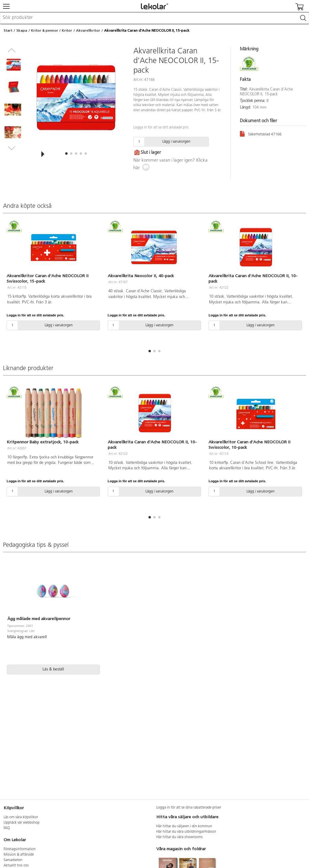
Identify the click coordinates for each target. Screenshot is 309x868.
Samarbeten (13, 860)
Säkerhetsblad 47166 (261, 133)
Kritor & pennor (45, 30)
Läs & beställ (53, 669)
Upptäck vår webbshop (22, 823)
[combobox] (154, 18)
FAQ (7, 828)
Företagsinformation (20, 849)
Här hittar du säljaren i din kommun (184, 826)
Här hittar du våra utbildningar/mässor (186, 832)
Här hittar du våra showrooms (180, 837)
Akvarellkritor (88, 30)
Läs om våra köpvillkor (21, 817)
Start (8, 30)
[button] (66, 154)
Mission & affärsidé (19, 855)
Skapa (22, 30)
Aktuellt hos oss (16, 866)
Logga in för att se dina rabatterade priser (189, 808)
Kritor (67, 30)
